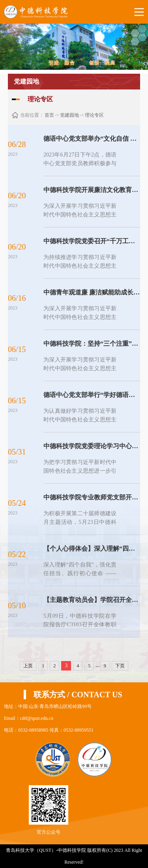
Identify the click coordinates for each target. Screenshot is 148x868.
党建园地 (69, 115)
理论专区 (94, 115)
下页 (120, 666)
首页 (49, 115)
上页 (28, 666)
